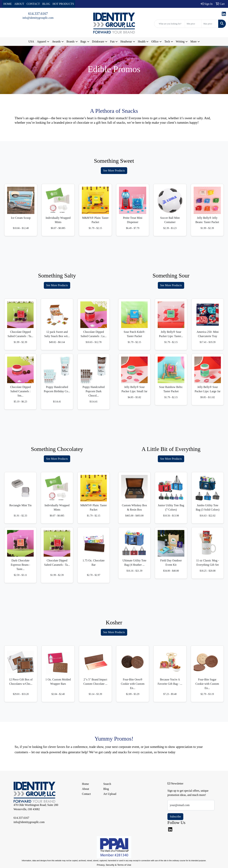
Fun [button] (112, 41)
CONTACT (33, 4)
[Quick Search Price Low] (193, 24)
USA (31, 41)
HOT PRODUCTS (63, 4)
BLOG (46, 4)
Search (107, 784)
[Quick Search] (169, 24)
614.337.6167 (38, 14)
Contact (86, 794)
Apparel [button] (42, 41)
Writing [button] (180, 41)
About (85, 789)
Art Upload (110, 794)
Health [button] (142, 41)
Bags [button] (83, 41)
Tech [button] (167, 41)
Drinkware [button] (98, 41)
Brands (70, 41)
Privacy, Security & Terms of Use (114, 865)
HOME (8, 4)
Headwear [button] (126, 41)
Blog (106, 789)
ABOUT (19, 4)
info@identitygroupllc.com (38, 18)
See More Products (114, 171)
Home (85, 784)
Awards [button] (56, 41)
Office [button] (155, 41)
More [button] (194, 41)
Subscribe (175, 817)
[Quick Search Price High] (210, 24)
